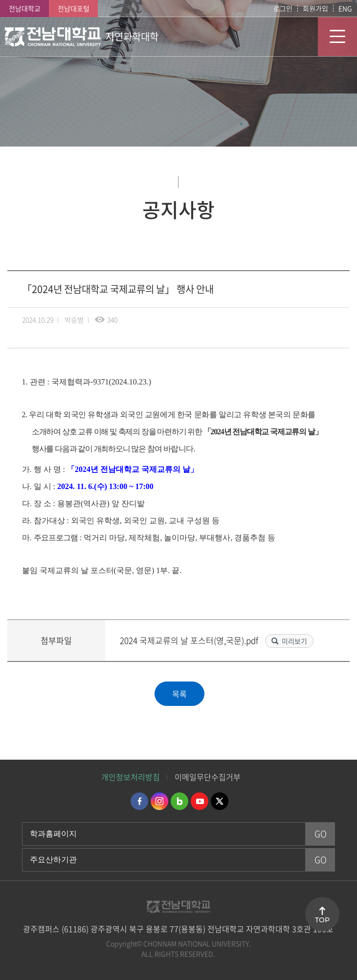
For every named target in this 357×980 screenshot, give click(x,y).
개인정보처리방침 (131, 777)
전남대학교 (25, 8)
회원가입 (315, 8)
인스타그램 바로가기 (159, 801)
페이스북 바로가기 (139, 801)
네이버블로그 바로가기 (179, 801)
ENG (345, 8)
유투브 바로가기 (200, 801)
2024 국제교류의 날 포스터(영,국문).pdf (190, 640)
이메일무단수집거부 (208, 777)
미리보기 (294, 641)
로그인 (283, 8)
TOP (322, 920)
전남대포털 (74, 8)
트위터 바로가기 (220, 801)
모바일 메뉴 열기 (337, 37)
